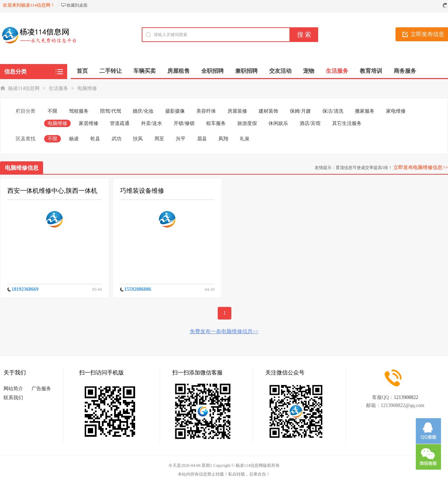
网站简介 (13, 389)
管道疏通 (120, 123)
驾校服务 (79, 111)
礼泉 (245, 139)
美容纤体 (206, 111)
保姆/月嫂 (300, 111)
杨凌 (74, 139)
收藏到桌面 (77, 5)
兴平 (181, 139)
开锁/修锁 (184, 123)
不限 (52, 111)
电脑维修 (87, 88)
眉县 (202, 139)
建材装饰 (268, 111)
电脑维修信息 (22, 168)
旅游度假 (247, 123)
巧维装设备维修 (142, 191)
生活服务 (58, 88)
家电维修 (396, 111)
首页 (82, 71)
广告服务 (41, 389)
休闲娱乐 (278, 123)
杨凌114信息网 (24, 88)
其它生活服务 (347, 123)
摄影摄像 (175, 111)
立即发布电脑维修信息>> (421, 167)
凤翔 (223, 139)
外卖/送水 (152, 123)
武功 (117, 139)
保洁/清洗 (333, 111)
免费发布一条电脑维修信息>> (224, 331)
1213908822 (406, 397)
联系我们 (13, 398)
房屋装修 (237, 111)
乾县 (95, 139)
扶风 (138, 139)
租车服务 (216, 123)
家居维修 (89, 123)
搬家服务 (365, 111)
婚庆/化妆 (143, 111)
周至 (159, 139)
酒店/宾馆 (310, 123)
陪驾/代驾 (111, 111)
